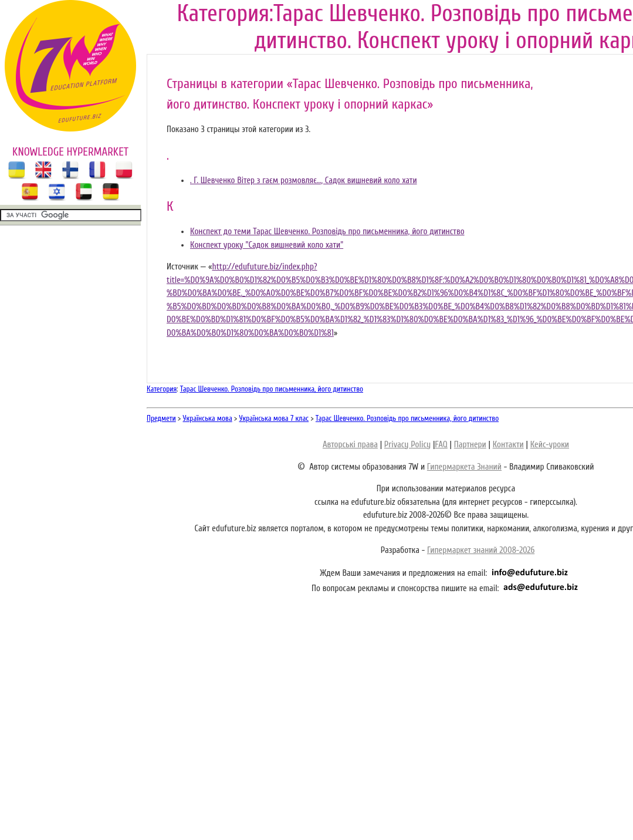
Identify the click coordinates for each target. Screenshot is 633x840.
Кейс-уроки (550, 445)
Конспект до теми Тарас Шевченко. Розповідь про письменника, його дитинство (327, 232)
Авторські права (350, 445)
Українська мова (208, 418)
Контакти (508, 445)
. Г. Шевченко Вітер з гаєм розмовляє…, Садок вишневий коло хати (304, 181)
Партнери (470, 445)
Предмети (161, 418)
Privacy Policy (407, 445)
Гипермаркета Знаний (464, 467)
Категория (162, 389)
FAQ (441, 445)
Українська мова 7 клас (274, 418)
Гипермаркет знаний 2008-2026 (481, 550)
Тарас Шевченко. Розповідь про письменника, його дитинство (272, 389)
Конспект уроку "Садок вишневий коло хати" (267, 245)
